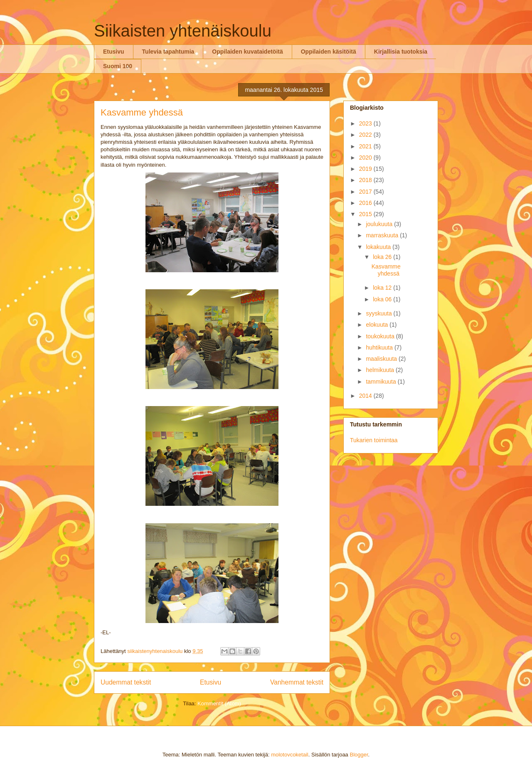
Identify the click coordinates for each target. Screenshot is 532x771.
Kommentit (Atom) (219, 703)
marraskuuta (383, 235)
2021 (366, 146)
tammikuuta (382, 382)
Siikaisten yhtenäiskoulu (183, 31)
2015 (366, 214)
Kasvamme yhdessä (142, 112)
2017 (366, 192)
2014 (366, 396)
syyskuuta (379, 313)
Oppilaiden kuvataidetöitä (247, 52)
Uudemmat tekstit (126, 682)
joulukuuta (380, 224)
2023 (366, 123)
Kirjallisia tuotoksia (401, 52)
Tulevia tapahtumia (168, 52)
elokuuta (378, 325)
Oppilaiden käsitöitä (329, 52)
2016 (366, 203)
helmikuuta (381, 370)
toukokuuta (381, 336)
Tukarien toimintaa (374, 440)
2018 (366, 180)
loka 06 (383, 299)
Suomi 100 (118, 66)
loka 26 (383, 257)
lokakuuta (379, 247)
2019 (366, 169)
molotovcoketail (290, 755)
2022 (366, 135)
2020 (366, 158)
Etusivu (114, 52)
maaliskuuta (382, 359)
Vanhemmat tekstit (297, 682)
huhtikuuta (380, 347)
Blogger (359, 755)
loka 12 (383, 288)
